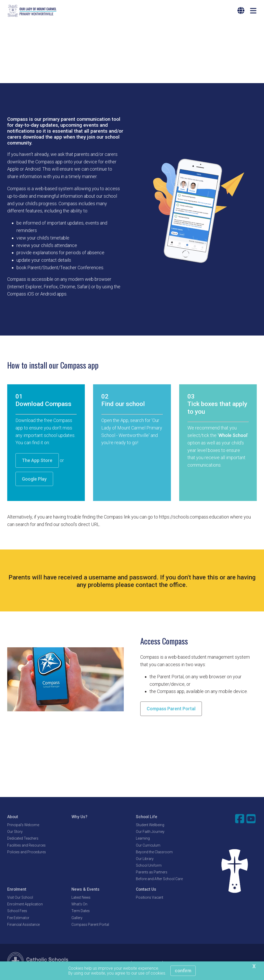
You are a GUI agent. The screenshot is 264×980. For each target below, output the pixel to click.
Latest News (81, 898)
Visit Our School (20, 898)
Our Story (15, 832)
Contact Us (146, 890)
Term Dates (81, 912)
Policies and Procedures (27, 852)
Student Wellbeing (150, 825)
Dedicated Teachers (23, 839)
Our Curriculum (148, 846)
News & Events (85, 890)
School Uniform (149, 866)
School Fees (17, 912)
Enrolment (17, 890)
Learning (143, 839)
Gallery (77, 918)
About (13, 817)
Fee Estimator (18, 918)
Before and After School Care (159, 880)
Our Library (145, 859)
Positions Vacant (150, 898)
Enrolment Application (25, 905)
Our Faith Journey (150, 832)
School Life (147, 817)
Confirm (183, 971)
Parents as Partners (152, 873)
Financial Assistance (23, 925)
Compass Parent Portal (171, 709)
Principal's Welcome (23, 825)
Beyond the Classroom (154, 852)
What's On (79, 905)
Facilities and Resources (26, 846)
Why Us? (79, 817)
